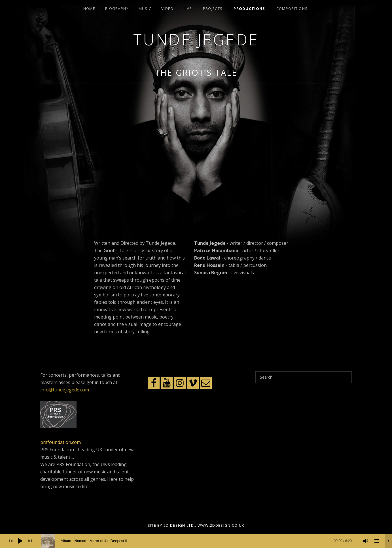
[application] (196, 541)
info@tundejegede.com (65, 390)
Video (168, 9)
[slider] (199, 541)
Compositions (292, 9)
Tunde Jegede (196, 39)
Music (145, 9)
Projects (213, 9)
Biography (117, 9)
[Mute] (366, 541)
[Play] (20, 541)
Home (89, 9)
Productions (249, 9)
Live (188, 9)
